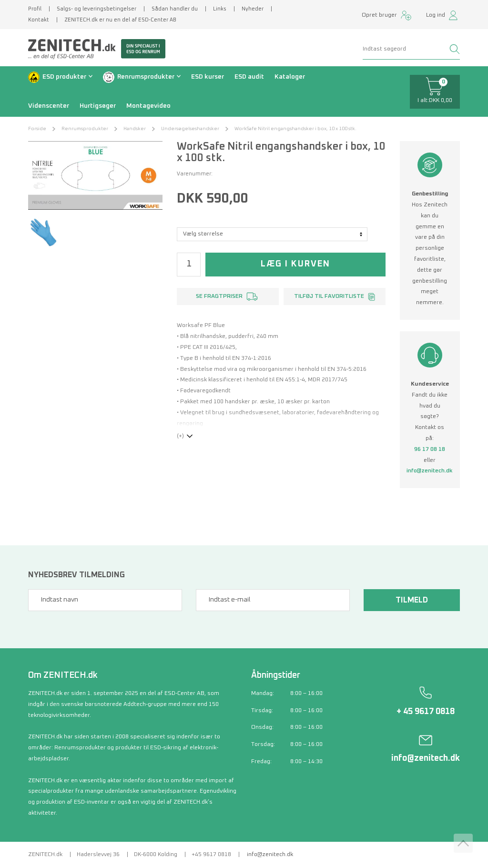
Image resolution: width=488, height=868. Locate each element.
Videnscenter (49, 106)
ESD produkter (64, 77)
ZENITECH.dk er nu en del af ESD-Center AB (120, 20)
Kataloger (290, 77)
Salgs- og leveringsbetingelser (97, 9)
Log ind (436, 15)
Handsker (135, 129)
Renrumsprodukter (146, 77)
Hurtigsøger (98, 106)
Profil (35, 9)
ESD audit (249, 77)
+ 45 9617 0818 (426, 712)
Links (220, 9)
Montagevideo (148, 106)
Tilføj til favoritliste (329, 296)
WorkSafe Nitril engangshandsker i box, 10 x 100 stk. (295, 129)
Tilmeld (412, 600)
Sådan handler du (175, 9)
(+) (180, 436)
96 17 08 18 (430, 449)
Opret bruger (379, 15)
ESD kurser (208, 77)
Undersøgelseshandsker (190, 129)
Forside (37, 129)
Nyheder (253, 9)
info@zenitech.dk (430, 471)
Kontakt (39, 20)
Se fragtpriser (219, 296)
